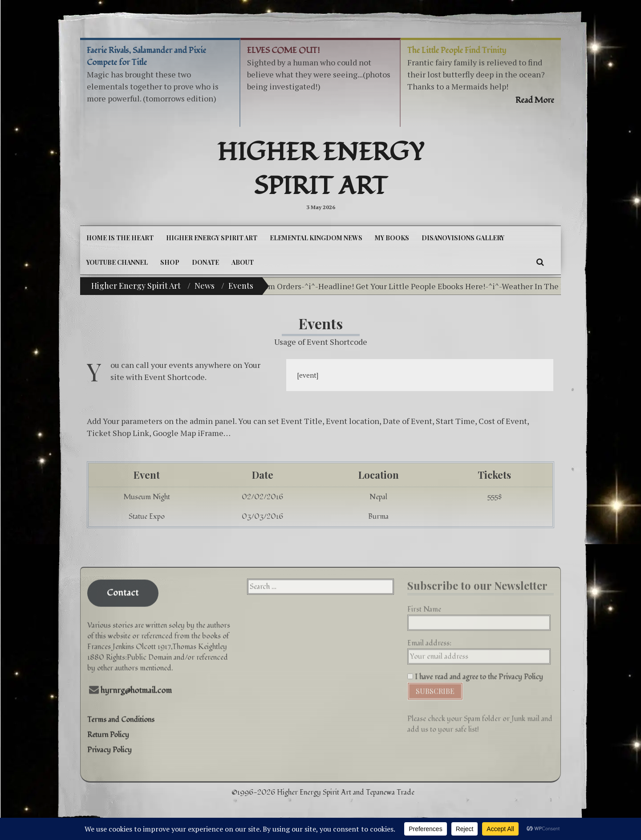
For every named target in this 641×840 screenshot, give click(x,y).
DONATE (205, 262)
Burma (378, 517)
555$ (495, 497)
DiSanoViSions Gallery (463, 238)
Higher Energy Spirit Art (321, 170)
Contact (123, 586)
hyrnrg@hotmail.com (136, 683)
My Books (392, 238)
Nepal (378, 497)
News (205, 286)
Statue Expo (147, 517)
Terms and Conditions (121, 712)
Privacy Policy (110, 743)
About (243, 262)
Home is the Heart (120, 238)
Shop (170, 262)
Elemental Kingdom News (316, 238)
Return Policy (108, 727)
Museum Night (147, 497)
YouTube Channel (117, 262)
